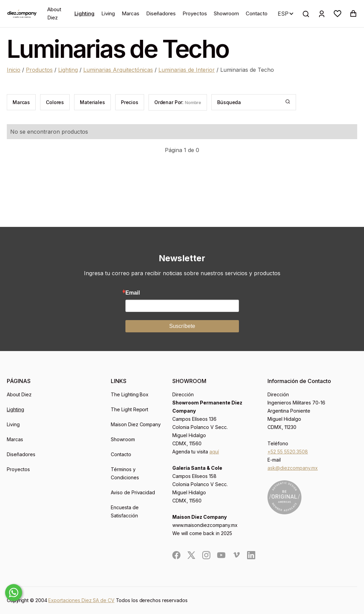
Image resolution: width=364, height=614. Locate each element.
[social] (176, 555)
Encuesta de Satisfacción (125, 511)
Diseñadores (161, 13)
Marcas (131, 13)
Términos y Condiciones (125, 473)
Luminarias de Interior (187, 70)
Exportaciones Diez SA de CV (81, 600)
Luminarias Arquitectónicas (118, 70)
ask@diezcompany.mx (293, 468)
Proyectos (195, 13)
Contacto (257, 13)
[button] (338, 14)
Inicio (14, 70)
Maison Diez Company (136, 424)
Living (108, 13)
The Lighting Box (130, 394)
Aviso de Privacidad (133, 492)
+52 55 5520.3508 (288, 452)
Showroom (226, 13)
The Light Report (130, 409)
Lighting (84, 13)
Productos (39, 70)
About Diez (54, 13)
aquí (214, 452)
